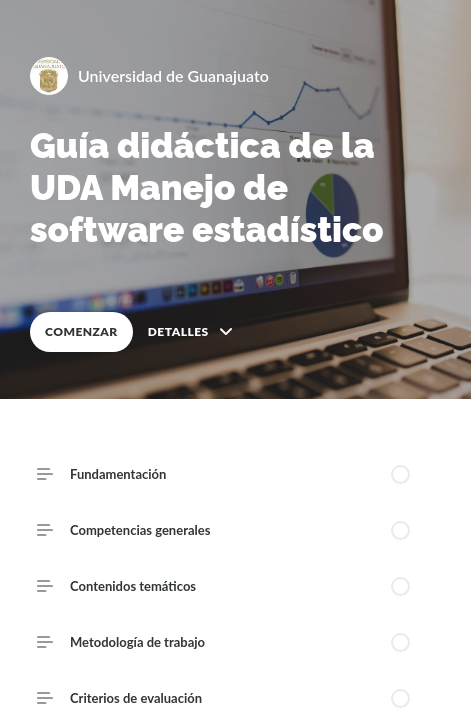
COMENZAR (81, 331)
